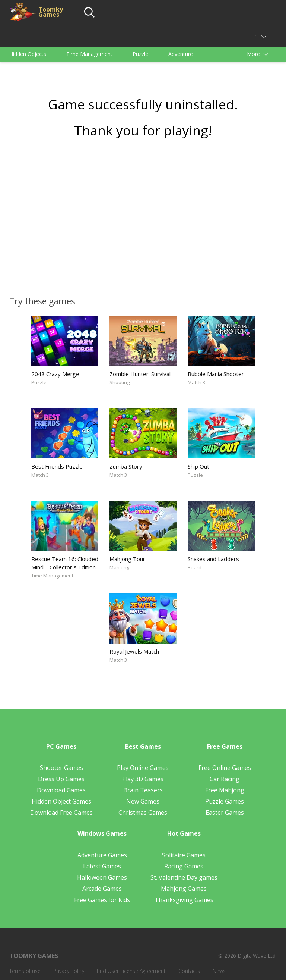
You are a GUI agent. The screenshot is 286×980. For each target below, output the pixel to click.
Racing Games (184, 866)
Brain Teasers (143, 790)
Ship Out (198, 466)
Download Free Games (61, 813)
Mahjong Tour (127, 559)
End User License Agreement (131, 971)
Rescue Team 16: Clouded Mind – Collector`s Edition (65, 563)
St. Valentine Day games (184, 877)
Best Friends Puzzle (57, 466)
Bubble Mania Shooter (216, 374)
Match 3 (196, 382)
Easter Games (225, 813)
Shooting (120, 382)
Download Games (61, 790)
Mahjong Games (184, 889)
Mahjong (119, 567)
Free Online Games (225, 768)
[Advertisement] (143, 215)
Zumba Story (126, 466)
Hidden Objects (28, 54)
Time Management (89, 54)
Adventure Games (102, 855)
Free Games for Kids (102, 900)
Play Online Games (143, 768)
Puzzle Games (225, 801)
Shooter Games (61, 768)
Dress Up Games (61, 779)
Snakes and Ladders (213, 559)
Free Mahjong (225, 790)
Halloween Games (102, 877)
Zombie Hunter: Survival (140, 374)
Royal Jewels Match (134, 651)
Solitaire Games (184, 855)
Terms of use (25, 971)
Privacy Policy (69, 971)
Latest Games (102, 866)
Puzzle (140, 54)
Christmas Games (143, 813)
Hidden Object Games (61, 801)
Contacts (189, 971)
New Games (143, 801)
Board (195, 567)
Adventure (181, 54)
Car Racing (225, 779)
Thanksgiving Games (184, 900)
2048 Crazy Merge (55, 374)
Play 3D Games (143, 779)
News (219, 971)
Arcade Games (102, 889)
